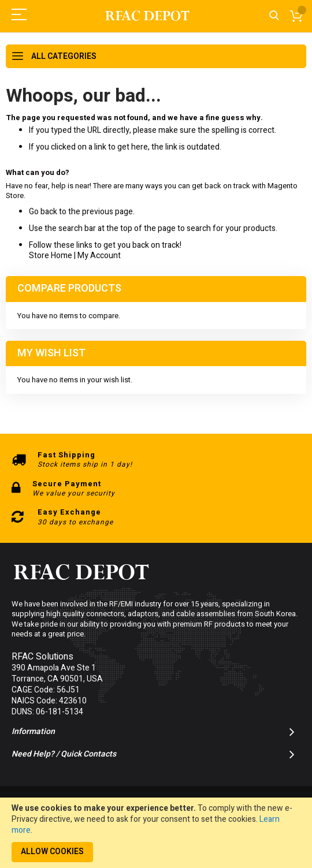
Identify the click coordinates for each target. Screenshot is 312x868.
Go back (43, 212)
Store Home (51, 256)
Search (274, 16)
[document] (156, 833)
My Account (99, 256)
